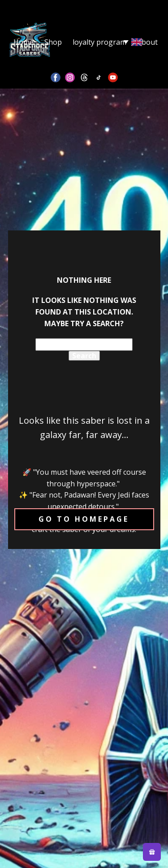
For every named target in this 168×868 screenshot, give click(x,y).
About (147, 42)
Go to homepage (84, 519)
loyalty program (99, 42)
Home (24, 42)
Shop (53, 42)
